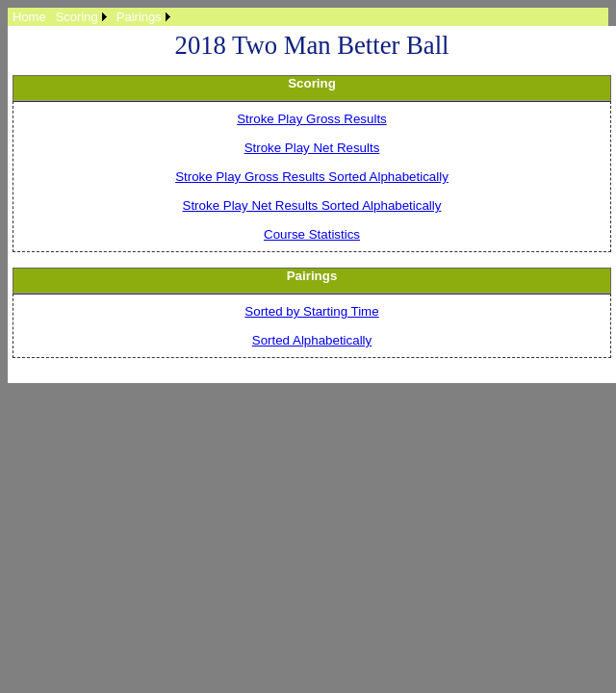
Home (29, 17)
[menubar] (91, 17)
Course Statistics (312, 234)
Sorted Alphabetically (312, 340)
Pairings (139, 17)
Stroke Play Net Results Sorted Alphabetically (312, 205)
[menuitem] (29, 17)
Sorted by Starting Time (311, 311)
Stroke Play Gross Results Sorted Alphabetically (312, 177)
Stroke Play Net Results (312, 148)
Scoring (77, 17)
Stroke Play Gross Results (312, 119)
